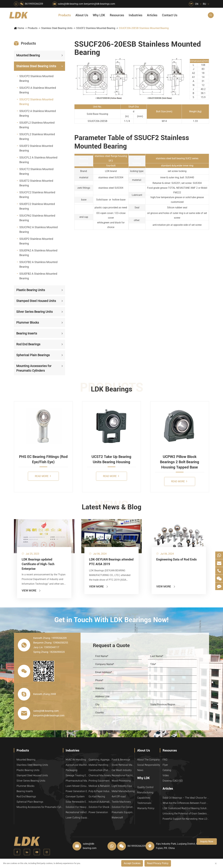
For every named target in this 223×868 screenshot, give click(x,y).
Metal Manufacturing (123, 791)
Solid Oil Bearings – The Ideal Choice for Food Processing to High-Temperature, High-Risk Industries (186, 798)
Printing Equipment (99, 781)
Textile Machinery (121, 802)
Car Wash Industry (122, 770)
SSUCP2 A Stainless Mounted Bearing (38, 90)
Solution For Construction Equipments (123, 807)
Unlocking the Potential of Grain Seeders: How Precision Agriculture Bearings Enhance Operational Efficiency (186, 814)
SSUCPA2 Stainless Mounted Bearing (37, 218)
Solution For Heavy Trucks (77, 807)
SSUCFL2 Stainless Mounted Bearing (37, 137)
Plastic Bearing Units (31, 290)
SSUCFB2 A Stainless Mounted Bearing (38, 264)
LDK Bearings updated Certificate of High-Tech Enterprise (38, 564)
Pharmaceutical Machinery (77, 781)
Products (65, 15)
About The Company (148, 760)
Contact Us (170, 15)
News (140, 770)
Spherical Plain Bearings (33, 355)
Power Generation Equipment (77, 791)
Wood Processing (121, 781)
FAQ (165, 760)
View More (31, 590)
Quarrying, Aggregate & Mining (100, 760)
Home (21, 28)
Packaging (71, 770)
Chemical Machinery (100, 775)
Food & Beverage (121, 760)
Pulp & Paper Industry (100, 791)
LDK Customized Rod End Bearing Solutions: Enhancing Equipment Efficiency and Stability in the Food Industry (186, 808)
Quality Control (145, 787)
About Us (82, 15)
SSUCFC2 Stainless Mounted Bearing (37, 195)
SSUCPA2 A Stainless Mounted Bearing (38, 230)
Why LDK (99, 15)
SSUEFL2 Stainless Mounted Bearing (37, 125)
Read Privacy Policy (158, 863)
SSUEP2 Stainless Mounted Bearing (36, 241)
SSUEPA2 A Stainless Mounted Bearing (38, 253)
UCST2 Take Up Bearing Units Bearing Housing (111, 459)
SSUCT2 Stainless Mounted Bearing (36, 171)
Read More (43, 476)
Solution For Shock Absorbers (100, 807)
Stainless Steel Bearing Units (57, 28)
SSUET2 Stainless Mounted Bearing (36, 183)
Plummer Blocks (28, 323)
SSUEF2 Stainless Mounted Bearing (36, 148)
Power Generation (98, 812)
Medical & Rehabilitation (100, 786)
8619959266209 (34, 4)
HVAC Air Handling (76, 760)
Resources (117, 15)
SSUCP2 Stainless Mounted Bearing (36, 78)
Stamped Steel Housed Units (36, 301)
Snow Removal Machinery (123, 765)
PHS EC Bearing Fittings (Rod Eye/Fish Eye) (43, 459)
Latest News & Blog (112, 507)
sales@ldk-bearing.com (71, 4)
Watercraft (117, 818)
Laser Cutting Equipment (77, 818)
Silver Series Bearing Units (34, 312)
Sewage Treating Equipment (77, 775)
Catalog (167, 770)
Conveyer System (75, 797)
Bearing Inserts (27, 333)
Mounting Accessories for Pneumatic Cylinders (34, 368)
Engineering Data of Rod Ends (176, 559)
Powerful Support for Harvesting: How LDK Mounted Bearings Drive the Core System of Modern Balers (186, 819)
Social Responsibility (149, 765)
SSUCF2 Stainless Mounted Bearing (96, 28)
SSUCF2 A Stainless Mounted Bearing (38, 113)
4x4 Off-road (119, 797)
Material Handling (98, 765)
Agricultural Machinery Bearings (77, 765)
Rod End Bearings (28, 344)
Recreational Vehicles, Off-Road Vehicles (77, 812)
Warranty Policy (146, 808)
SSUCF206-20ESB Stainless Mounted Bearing (144, 28)
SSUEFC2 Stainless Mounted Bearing (37, 206)
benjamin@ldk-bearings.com (99, 4)
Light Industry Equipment (123, 786)
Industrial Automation (100, 802)
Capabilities (144, 798)
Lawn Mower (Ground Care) (77, 786)
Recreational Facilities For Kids (123, 775)
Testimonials (144, 803)
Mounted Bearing (28, 55)
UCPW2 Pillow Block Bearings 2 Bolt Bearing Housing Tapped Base (180, 462)
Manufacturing (145, 792)
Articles (152, 15)
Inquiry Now (207, 841)
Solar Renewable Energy (77, 802)
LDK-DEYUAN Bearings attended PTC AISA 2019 (111, 562)
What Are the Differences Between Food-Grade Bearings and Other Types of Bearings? (186, 803)
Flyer (165, 765)
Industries (136, 15)
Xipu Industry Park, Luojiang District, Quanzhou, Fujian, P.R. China (182, 846)
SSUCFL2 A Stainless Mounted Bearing (38, 160)
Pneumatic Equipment (123, 812)
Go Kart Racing (97, 797)
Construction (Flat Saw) (100, 770)
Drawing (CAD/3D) (173, 781)
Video (166, 775)
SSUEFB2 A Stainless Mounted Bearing (38, 276)
